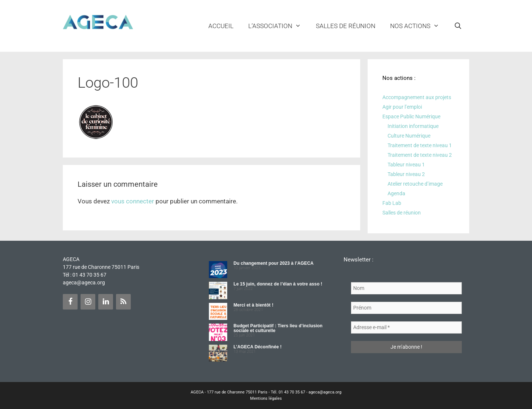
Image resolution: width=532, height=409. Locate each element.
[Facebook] (70, 302)
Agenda (396, 193)
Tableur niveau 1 (406, 165)
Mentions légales (266, 398)
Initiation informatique (413, 126)
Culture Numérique (409, 136)
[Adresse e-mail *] (406, 327)
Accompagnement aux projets (417, 97)
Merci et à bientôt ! (253, 305)
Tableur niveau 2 (406, 174)
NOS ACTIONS (418, 26)
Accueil (221, 26)
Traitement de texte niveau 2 (420, 155)
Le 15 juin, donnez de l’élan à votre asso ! (278, 284)
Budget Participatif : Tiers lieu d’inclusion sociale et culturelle (278, 328)
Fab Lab (392, 203)
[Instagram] (88, 302)
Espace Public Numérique (411, 116)
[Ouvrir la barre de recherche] (458, 26)
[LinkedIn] (106, 302)
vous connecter (133, 201)
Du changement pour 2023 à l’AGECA (274, 263)
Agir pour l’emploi (402, 107)
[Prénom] (406, 308)
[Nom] (406, 288)
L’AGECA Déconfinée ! (258, 347)
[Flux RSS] (123, 302)
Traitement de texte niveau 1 (420, 145)
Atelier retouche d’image (415, 184)
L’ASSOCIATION (278, 26)
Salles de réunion (346, 26)
